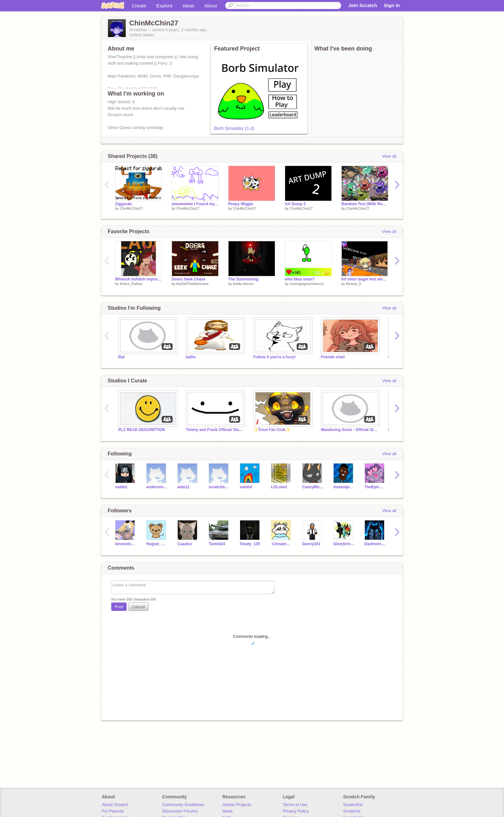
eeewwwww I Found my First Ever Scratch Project (195, 204)
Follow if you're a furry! (274, 357)
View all (389, 156)
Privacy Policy (296, 811)
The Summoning (243, 279)
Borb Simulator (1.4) (234, 128)
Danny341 (311, 544)
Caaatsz (185, 544)
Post (119, 607)
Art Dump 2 (295, 204)
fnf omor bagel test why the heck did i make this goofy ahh (365, 279)
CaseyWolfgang (313, 487)
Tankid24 (217, 544)
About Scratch (115, 805)
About (211, 6)
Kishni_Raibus (131, 284)
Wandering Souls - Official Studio (350, 430)
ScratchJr (352, 811)
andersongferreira (157, 487)
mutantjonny (344, 487)
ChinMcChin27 (131, 208)
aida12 (183, 487)
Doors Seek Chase (189, 279)
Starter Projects (237, 805)
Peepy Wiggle (241, 204)
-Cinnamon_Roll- (282, 544)
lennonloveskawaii (126, 544)
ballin (191, 357)
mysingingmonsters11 (307, 284)
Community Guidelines (183, 805)
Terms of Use (295, 805)
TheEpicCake (375, 487)
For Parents (113, 811)
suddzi (121, 487)
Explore (164, 6)
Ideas (189, 6)
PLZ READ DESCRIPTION (142, 430)
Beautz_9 (354, 284)
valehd (246, 487)
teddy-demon (243, 284)
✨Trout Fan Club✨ (272, 430)
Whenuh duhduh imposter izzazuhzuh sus (139, 279)
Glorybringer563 (344, 544)
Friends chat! (333, 357)
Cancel (139, 607)
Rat (121, 357)
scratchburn (219, 487)
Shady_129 (250, 544)
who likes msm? (300, 279)
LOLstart (279, 487)
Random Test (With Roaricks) (365, 204)
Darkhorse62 (375, 544)
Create (139, 6)
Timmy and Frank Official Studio (215, 430)
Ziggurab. (124, 204)
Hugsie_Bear (157, 544)
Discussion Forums (180, 811)
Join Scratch (363, 5)
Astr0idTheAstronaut (192, 284)
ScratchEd (353, 805)
